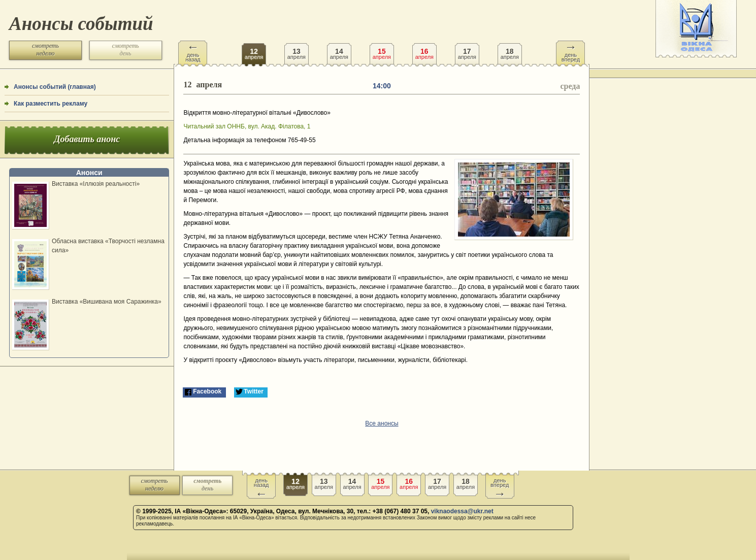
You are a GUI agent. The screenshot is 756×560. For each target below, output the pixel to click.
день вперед (571, 52)
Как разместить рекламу (51, 104)
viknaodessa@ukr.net (462, 511)
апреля (254, 50)
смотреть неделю (45, 50)
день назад (193, 52)
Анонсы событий (81, 24)
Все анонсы (382, 423)
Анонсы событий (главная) (55, 87)
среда (570, 86)
